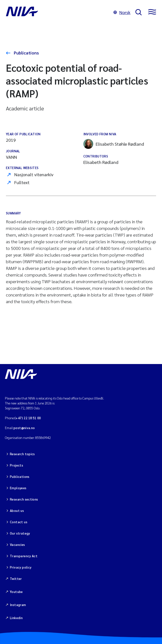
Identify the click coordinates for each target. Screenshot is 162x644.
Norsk (122, 12)
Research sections (24, 499)
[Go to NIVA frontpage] (57, 12)
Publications (26, 53)
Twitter (16, 579)
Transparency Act (24, 556)
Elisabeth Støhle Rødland (114, 144)
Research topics (22, 454)
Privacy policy (21, 567)
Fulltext (22, 182)
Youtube (16, 592)
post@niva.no (24, 428)
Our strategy (20, 533)
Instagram (18, 605)
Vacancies (18, 545)
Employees (18, 488)
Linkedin (16, 618)
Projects (17, 465)
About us (17, 511)
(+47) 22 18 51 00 (28, 418)
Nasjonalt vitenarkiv (34, 174)
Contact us (19, 522)
